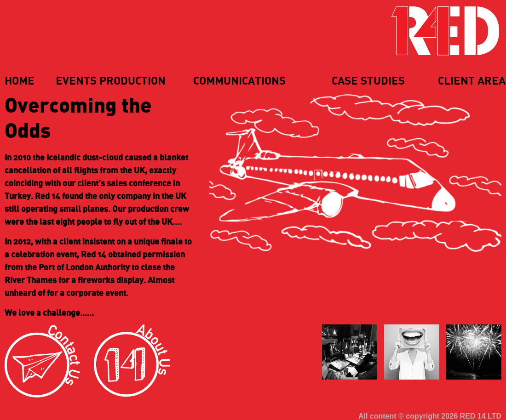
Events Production (111, 81)
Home (20, 81)
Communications (239, 81)
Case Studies (368, 81)
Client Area (472, 81)
